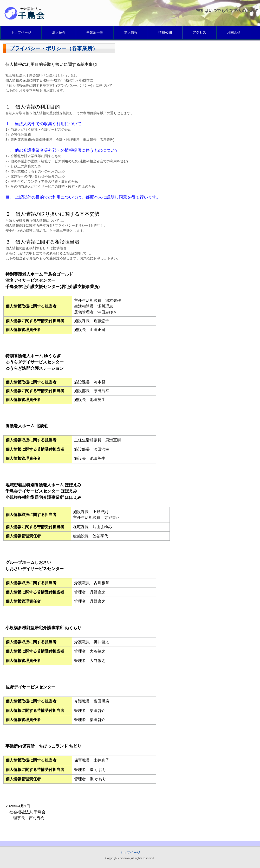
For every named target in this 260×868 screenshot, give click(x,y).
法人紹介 (59, 32)
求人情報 (131, 32)
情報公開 (165, 32)
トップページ (21, 32)
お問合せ (234, 32)
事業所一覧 (95, 32)
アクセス (199, 32)
